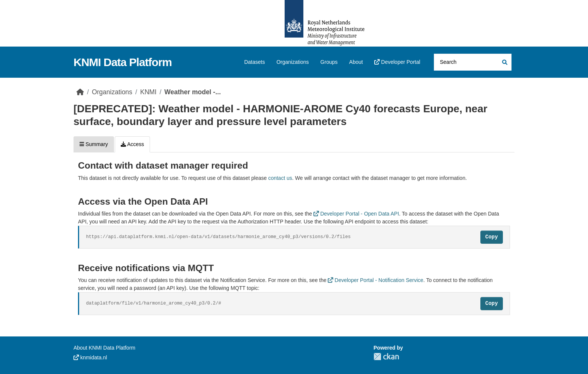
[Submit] (504, 62)
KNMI (148, 92)
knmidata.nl (90, 357)
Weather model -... (192, 92)
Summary (94, 144)
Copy (492, 237)
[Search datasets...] (473, 62)
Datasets (254, 62)
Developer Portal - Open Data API (356, 214)
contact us (280, 178)
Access (132, 144)
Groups (329, 62)
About (356, 62)
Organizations (292, 62)
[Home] (80, 92)
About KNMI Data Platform (104, 348)
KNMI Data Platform (123, 62)
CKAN (386, 357)
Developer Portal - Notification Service (375, 280)
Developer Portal (397, 62)
